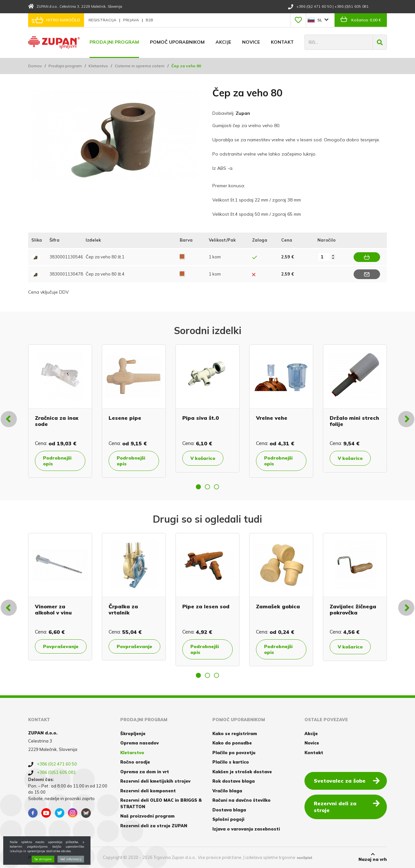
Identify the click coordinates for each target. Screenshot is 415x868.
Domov (35, 66)
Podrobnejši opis (57, 461)
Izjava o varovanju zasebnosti (246, 829)
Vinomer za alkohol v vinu (53, 609)
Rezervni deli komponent (148, 791)
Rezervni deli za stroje (347, 806)
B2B (149, 20)
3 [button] (217, 487)
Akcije (223, 42)
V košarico (203, 458)
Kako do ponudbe (232, 743)
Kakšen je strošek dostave (242, 772)
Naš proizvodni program (147, 816)
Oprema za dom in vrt (145, 772)
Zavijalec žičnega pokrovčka (353, 609)
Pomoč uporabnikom (177, 42)
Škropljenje (133, 733)
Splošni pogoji (228, 819)
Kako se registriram (235, 733)
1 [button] (198, 487)
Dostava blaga (229, 810)
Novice (251, 42)
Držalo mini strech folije (354, 421)
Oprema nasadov (139, 743)
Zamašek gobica (278, 606)
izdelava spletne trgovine (270, 857)
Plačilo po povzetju (234, 753)
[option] (60, 411)
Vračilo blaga (227, 791)
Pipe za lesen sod (206, 606)
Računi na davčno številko (241, 800)
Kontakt (282, 42)
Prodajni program (114, 42)
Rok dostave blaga (234, 781)
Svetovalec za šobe (347, 780)
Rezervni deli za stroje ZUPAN (154, 826)
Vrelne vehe (272, 418)
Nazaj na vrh (373, 857)
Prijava (132, 20)
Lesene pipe (125, 418)
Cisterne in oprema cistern (140, 66)
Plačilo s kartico (231, 762)
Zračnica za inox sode (57, 421)
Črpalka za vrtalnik (123, 609)
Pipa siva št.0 (201, 418)
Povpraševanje (61, 646)
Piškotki (37, 857)
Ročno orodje (135, 762)
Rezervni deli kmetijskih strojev (155, 781)
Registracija (103, 20)
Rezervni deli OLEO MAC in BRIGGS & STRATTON (161, 803)
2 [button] (207, 487)
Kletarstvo (98, 66)
